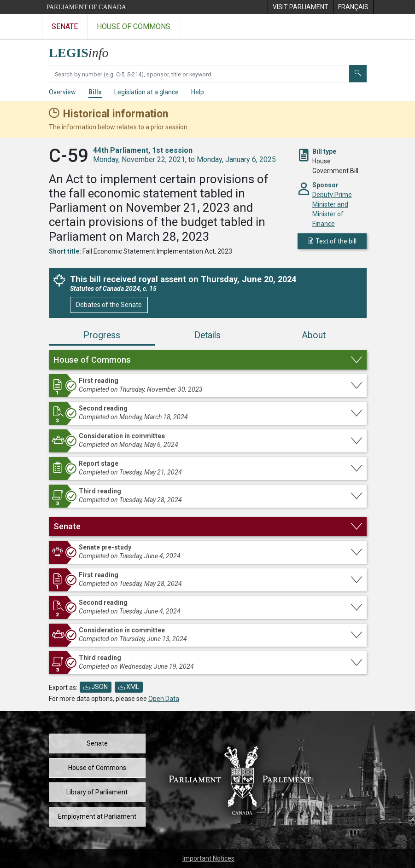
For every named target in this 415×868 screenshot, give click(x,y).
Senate (97, 743)
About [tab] (314, 335)
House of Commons (97, 768)
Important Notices (208, 858)
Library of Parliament (97, 792)
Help (198, 92)
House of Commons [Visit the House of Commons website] (134, 26)
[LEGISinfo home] (84, 50)
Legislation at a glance (146, 92)
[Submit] (358, 74)
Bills (95, 92)
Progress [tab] (102, 335)
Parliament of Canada (86, 7)
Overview (62, 92)
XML (129, 687)
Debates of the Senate (109, 305)
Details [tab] (207, 335)
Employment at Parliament (97, 816)
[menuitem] (300, 7)
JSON (96, 687)
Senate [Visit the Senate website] (65, 26)
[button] (208, 360)
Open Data (164, 699)
